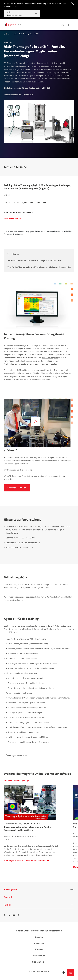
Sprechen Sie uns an (17, 488)
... (4, 34)
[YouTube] (14, 915)
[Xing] (9, 915)
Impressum (39, 943)
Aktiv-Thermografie (50, 358)
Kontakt (39, 949)
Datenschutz (39, 956)
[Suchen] (68, 25)
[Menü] (73, 25)
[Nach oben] (63, 973)
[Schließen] (72, 4)
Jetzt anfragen (71, 973)
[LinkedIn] (5, 915)
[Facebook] (18, 915)
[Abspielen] (35, 421)
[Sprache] (63, 25)
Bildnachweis (38, 962)
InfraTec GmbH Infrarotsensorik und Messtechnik (39, 931)
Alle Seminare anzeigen (15, 781)
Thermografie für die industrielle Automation (25, 860)
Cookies (39, 937)
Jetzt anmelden (11, 219)
